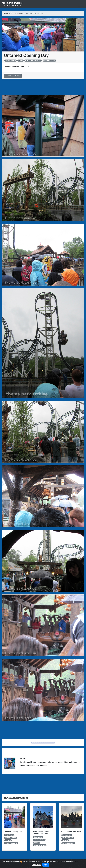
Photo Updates (17, 13)
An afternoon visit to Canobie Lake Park (41, 833)
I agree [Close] (46, 865)
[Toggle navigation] (81, 4)
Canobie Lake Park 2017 (71, 832)
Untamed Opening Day (13, 832)
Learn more (36, 865)
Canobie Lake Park (10, 61)
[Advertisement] (43, 87)
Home (6, 13)
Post (8, 76)
